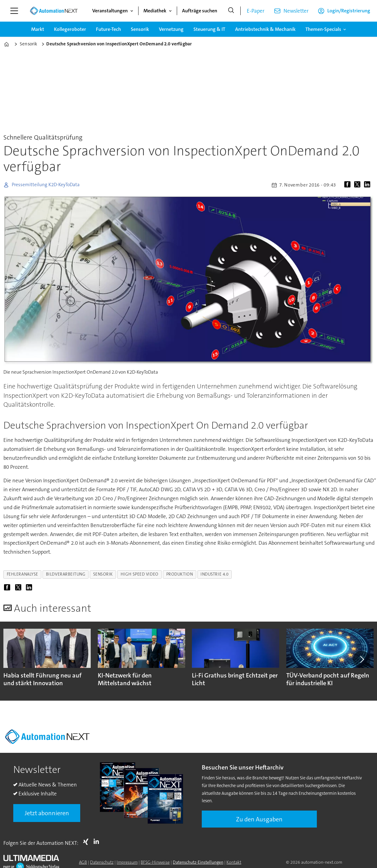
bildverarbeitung (66, 574)
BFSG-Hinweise (155, 862)
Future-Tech (108, 29)
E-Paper (256, 11)
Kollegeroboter (70, 29)
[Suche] (231, 11)
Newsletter (296, 11)
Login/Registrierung (349, 11)
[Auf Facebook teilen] (349, 185)
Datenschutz (102, 862)
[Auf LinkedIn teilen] (368, 185)
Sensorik (140, 29)
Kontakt (234, 862)
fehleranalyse (23, 574)
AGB (83, 862)
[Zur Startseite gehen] (54, 11)
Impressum (127, 862)
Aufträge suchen (200, 11)
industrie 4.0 (214, 574)
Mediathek (155, 11)
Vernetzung (171, 29)
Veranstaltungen (110, 11)
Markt (38, 29)
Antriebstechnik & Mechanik (265, 29)
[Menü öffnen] (14, 11)
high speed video (140, 574)
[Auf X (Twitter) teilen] (358, 185)
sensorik (103, 574)
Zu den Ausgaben (259, 819)
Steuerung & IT (209, 29)
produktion (180, 574)
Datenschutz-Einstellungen (198, 862)
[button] (362, 659)
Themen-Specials (323, 29)
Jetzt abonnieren (47, 813)
